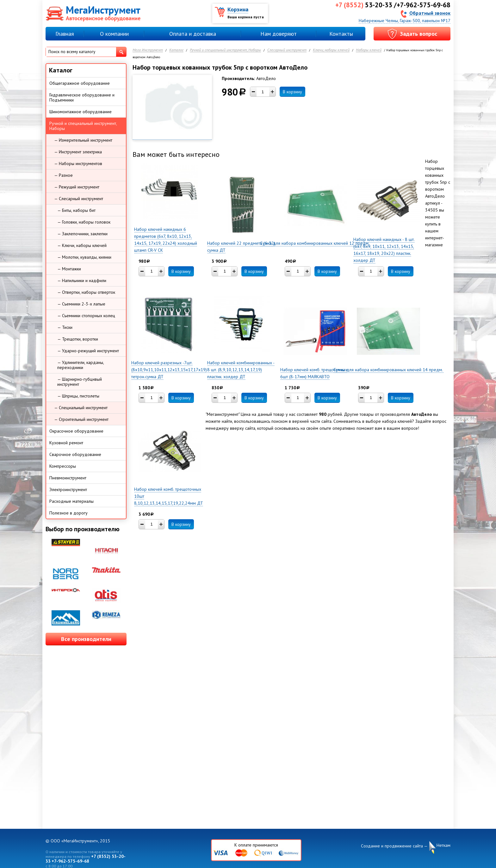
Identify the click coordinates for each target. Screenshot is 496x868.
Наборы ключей (369, 50)
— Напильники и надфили (82, 280)
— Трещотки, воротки (78, 339)
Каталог (176, 50)
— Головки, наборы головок (84, 222)
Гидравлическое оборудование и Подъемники (82, 97)
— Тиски (65, 327)
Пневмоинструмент (68, 478)
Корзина (238, 9)
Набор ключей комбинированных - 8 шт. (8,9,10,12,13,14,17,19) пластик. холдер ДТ (241, 370)
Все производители (86, 639)
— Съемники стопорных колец (86, 316)
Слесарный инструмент (287, 50)
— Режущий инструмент (77, 187)
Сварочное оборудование (75, 454)
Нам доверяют (279, 34)
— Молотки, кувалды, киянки (84, 257)
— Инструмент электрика (78, 152)
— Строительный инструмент (81, 419)
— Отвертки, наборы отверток (86, 292)
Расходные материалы (71, 501)
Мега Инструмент (148, 50)
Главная (65, 34)
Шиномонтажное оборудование (81, 112)
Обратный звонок (430, 13)
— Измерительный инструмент (83, 140)
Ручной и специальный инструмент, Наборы (225, 50)
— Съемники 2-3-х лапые (81, 304)
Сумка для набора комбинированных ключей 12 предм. (315, 243)
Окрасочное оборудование (76, 431)
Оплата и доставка (193, 34)
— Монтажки (69, 269)
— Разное (63, 175)
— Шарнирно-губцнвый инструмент (80, 382)
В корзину (292, 92)
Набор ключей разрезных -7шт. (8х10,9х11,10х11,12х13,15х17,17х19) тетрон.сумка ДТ (169, 370)
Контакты (341, 34)
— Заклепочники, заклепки (82, 234)
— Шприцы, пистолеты (78, 396)
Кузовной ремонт (66, 443)
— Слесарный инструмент (79, 199)
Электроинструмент (68, 489)
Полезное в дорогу (68, 513)
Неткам (443, 845)
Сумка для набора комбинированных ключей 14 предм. (389, 370)
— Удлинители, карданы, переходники (81, 365)
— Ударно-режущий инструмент (88, 351)
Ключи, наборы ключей (331, 50)
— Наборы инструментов (78, 163)
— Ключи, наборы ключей (82, 245)
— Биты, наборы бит (76, 210)
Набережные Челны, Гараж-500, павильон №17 (405, 21)
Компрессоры (63, 466)
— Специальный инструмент (81, 408)
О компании (114, 34)
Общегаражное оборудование (80, 83)
